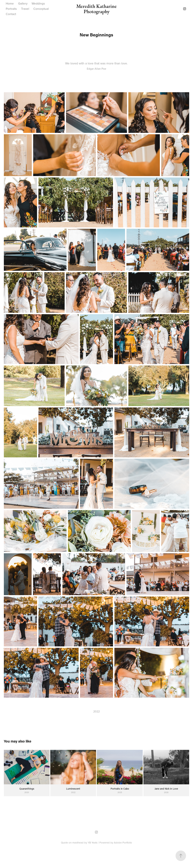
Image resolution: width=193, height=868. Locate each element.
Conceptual (41, 9)
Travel (25, 9)
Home (10, 4)
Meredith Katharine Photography (97, 9)
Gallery (23, 4)
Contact (11, 14)
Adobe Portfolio (123, 843)
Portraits (11, 9)
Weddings (38, 4)
